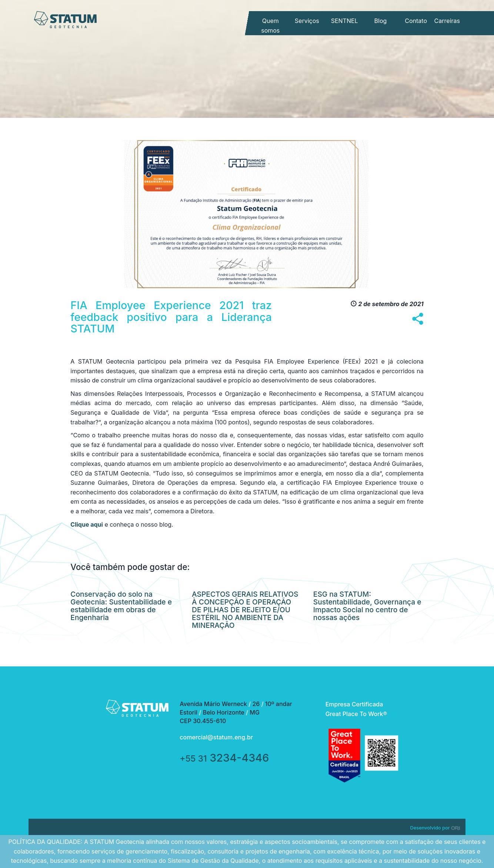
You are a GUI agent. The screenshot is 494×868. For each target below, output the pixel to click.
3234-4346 (224, 758)
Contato (416, 21)
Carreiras (447, 21)
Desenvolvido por (435, 828)
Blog (381, 21)
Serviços (307, 21)
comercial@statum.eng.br (216, 737)
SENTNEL (345, 21)
